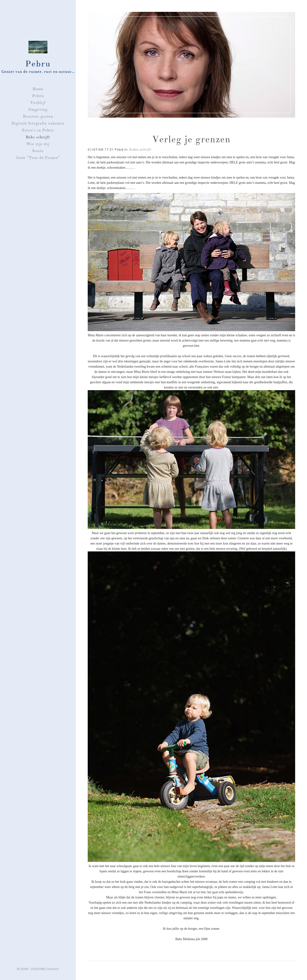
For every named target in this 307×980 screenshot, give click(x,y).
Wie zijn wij (38, 144)
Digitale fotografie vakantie (38, 123)
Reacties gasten (38, 116)
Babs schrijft (38, 137)
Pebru (38, 96)
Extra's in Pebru (38, 130)
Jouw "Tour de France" (38, 158)
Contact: (53, 969)
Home (38, 89)
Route (38, 151)
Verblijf (38, 103)
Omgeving (38, 110)
